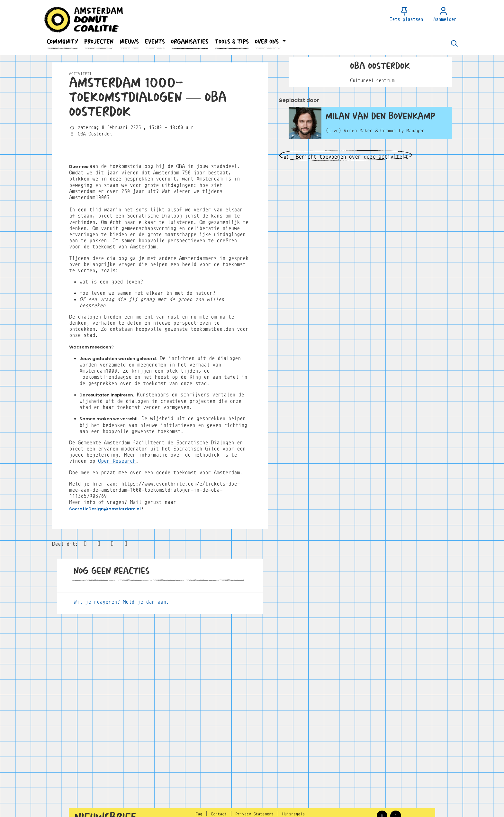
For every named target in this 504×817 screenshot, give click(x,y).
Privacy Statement (254, 814)
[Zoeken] (454, 44)
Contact (219, 814)
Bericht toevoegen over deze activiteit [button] (346, 157)
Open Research (117, 591)
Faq (199, 814)
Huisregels (293, 814)
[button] (62, 42)
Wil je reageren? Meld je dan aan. (121, 732)
